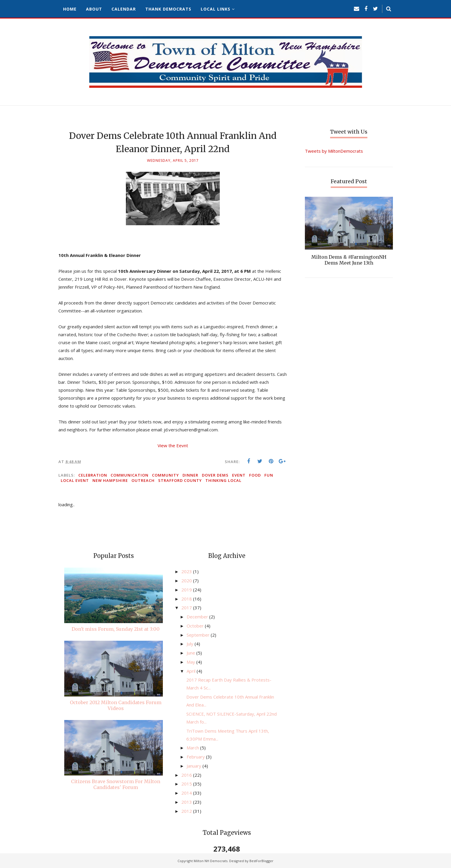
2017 (187, 608)
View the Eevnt (173, 445)
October (196, 626)
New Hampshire (110, 480)
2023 (187, 571)
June (191, 653)
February (196, 757)
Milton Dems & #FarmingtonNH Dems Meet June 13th (349, 260)
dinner (190, 475)
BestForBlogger (261, 861)
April (192, 671)
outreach (143, 480)
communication (130, 475)
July (191, 644)
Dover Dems (215, 475)
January (195, 766)
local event (75, 480)
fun (269, 475)
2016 (187, 775)
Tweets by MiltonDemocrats (334, 151)
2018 (187, 599)
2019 (187, 590)
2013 (187, 802)
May (191, 662)
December (198, 617)
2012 (187, 811)
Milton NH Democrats (211, 861)
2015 (187, 784)
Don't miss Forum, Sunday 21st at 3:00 (116, 629)
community (165, 475)
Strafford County (180, 480)
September (199, 635)
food (255, 475)
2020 (187, 581)
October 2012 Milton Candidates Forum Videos (116, 705)
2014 (187, 793)
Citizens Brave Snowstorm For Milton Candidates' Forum (116, 784)
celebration (93, 475)
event (239, 475)
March (193, 748)
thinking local (223, 480)
